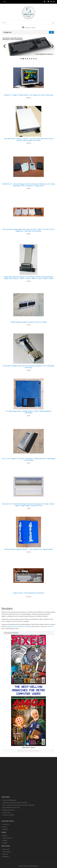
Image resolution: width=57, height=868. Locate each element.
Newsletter (6, 857)
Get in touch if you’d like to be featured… (29, 751)
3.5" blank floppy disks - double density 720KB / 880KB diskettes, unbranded (28, 412)
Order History (7, 852)
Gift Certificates (7, 838)
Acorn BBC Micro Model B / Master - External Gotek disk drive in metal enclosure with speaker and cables (28, 139)
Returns (5, 827)
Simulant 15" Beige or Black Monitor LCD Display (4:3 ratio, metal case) (29, 95)
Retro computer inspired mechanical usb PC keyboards (19, 805)
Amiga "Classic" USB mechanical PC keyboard (29, 593)
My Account (6, 849)
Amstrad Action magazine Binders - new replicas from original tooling (29, 549)
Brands (5, 835)
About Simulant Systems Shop (11, 808)
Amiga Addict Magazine (10, 800)
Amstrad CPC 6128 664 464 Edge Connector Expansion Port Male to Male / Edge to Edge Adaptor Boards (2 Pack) (28, 505)
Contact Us (50, 626)
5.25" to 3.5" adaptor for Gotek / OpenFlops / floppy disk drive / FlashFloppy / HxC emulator (29, 459)
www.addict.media (29, 748)
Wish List (5, 854)
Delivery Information (9, 810)
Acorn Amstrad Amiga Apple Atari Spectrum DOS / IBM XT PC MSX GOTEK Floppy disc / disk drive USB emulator (28, 230)
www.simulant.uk (34, 866)
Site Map (5, 829)
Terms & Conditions (8, 815)
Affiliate (5, 840)
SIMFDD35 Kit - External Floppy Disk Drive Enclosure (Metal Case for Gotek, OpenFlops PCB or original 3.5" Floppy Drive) (29, 185)
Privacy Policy (7, 812)
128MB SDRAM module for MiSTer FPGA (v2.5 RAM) (28, 322)
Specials (5, 843)
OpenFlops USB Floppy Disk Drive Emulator (15, 803)
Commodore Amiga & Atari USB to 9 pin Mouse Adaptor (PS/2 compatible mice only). (29, 367)
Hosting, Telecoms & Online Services (17, 626)
